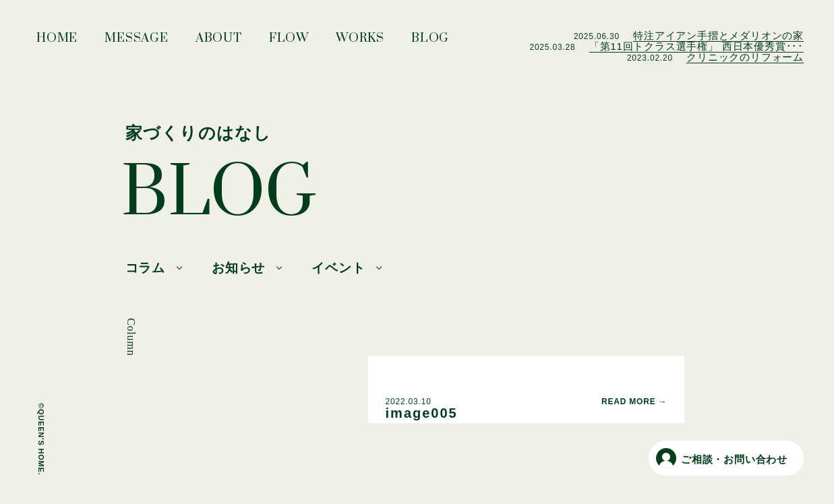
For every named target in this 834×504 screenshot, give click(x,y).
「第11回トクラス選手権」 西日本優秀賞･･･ (696, 46)
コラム (145, 268)
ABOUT (219, 42)
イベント (338, 268)
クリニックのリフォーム (745, 57)
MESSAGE (137, 42)
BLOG (430, 42)
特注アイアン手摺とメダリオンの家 (718, 35)
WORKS (360, 42)
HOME (57, 42)
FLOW (289, 42)
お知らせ (238, 268)
